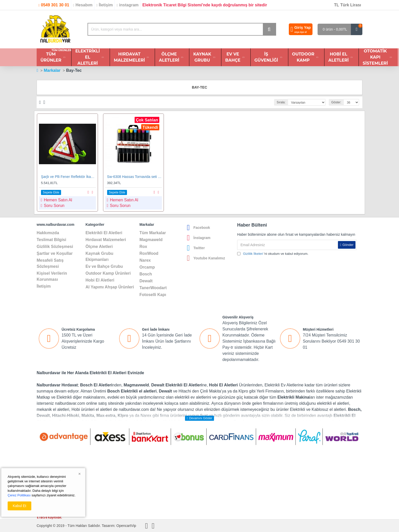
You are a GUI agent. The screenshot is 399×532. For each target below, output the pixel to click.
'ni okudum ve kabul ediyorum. (273, 254)
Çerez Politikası (19, 495)
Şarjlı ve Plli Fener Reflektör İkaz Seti (68, 177)
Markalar (52, 70)
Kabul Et (19, 506)
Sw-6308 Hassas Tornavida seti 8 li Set (135, 177)
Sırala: (281, 102)
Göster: (336, 102)
